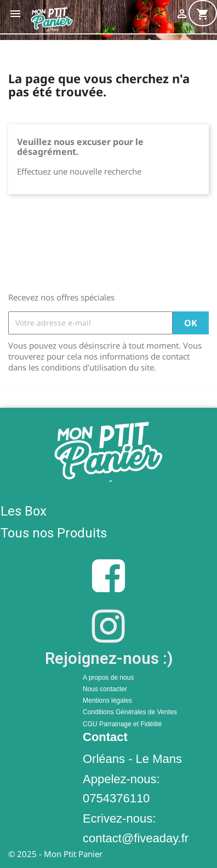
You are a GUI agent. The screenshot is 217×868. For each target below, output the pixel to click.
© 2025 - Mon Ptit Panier (55, 854)
